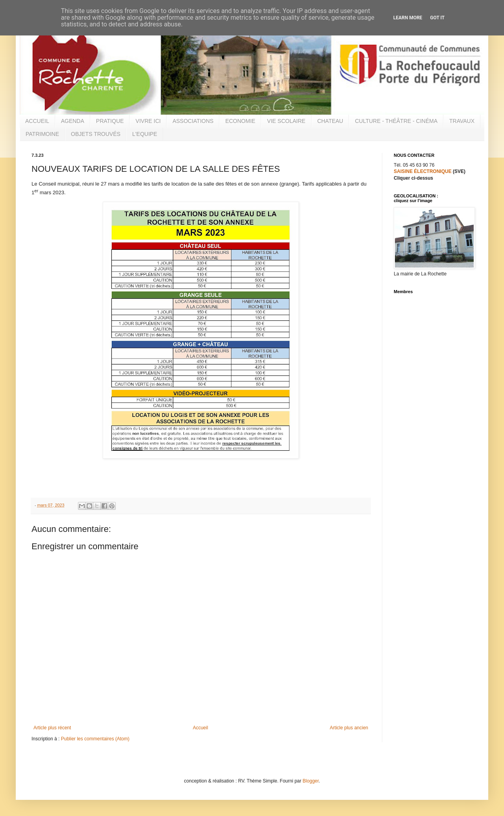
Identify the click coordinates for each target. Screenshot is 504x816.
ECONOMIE (240, 121)
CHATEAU (330, 121)
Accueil (201, 728)
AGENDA (73, 121)
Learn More (408, 18)
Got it (437, 18)
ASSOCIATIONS (193, 121)
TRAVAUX (462, 121)
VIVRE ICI (148, 121)
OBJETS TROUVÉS (96, 134)
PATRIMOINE (42, 134)
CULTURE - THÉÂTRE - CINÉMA (396, 121)
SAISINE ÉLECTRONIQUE (423, 171)
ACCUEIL (37, 121)
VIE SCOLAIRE (286, 121)
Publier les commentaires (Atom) (95, 739)
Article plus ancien (349, 728)
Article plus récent (52, 728)
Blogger (311, 781)
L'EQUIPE (145, 134)
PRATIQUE (110, 121)
